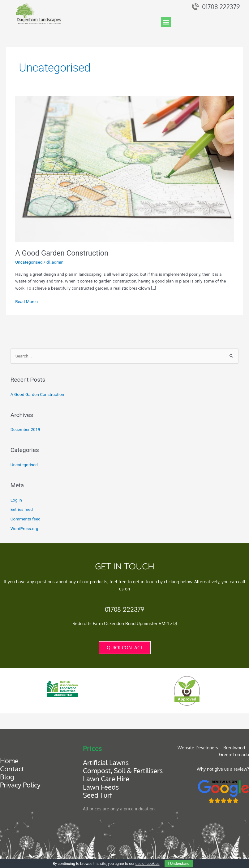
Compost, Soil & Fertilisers (123, 771)
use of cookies (148, 864)
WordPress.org (24, 528)
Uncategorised (29, 262)
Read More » (27, 301)
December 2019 (25, 429)
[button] (166, 22)
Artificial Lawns (106, 763)
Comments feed (26, 519)
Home (9, 761)
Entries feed (22, 509)
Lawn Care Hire (106, 779)
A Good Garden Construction (62, 253)
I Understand (179, 864)
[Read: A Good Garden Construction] (124, 169)
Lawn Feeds (101, 787)
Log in (16, 500)
